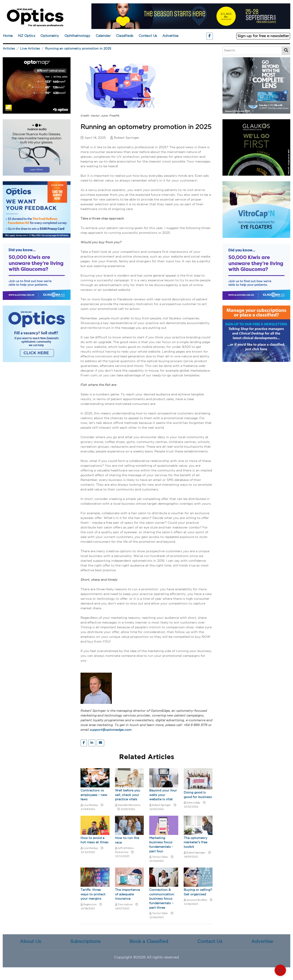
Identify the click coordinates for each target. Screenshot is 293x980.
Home (8, 36)
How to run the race (127, 840)
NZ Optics (27, 36)
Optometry (50, 36)
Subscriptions (85, 942)
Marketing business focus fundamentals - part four (161, 845)
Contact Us (148, 36)
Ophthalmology (77, 36)
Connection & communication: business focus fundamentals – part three (162, 899)
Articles (9, 49)
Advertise (170, 36)
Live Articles (30, 49)
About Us (31, 942)
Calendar (103, 36)
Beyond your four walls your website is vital (163, 795)
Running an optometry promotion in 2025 (78, 49)
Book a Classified (149, 942)
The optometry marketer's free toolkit (195, 843)
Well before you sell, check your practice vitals (128, 795)
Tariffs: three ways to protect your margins (93, 894)
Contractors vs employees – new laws (94, 795)
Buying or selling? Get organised (198, 892)
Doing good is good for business (198, 795)
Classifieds (125, 36)
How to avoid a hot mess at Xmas (94, 840)
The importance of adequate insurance (127, 894)
